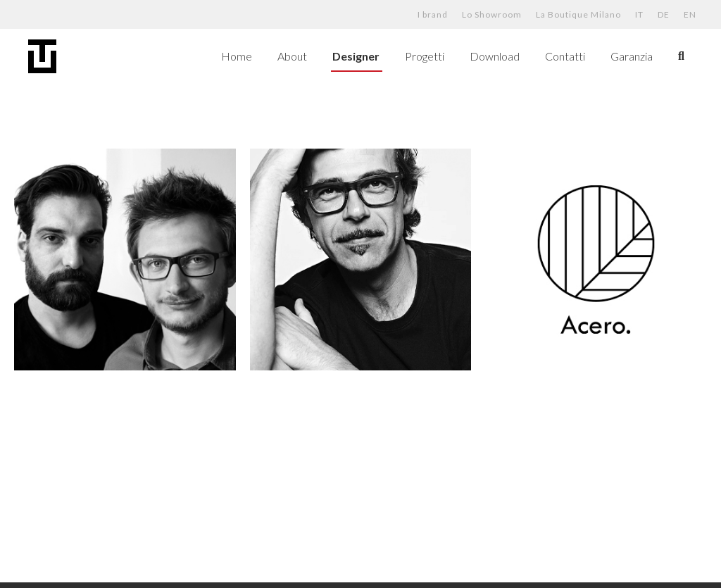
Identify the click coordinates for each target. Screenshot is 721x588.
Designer (356, 56)
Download (495, 56)
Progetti (425, 56)
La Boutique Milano (578, 14)
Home (237, 56)
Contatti (565, 56)
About (292, 56)
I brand (433, 14)
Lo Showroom (492, 14)
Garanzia (632, 56)
